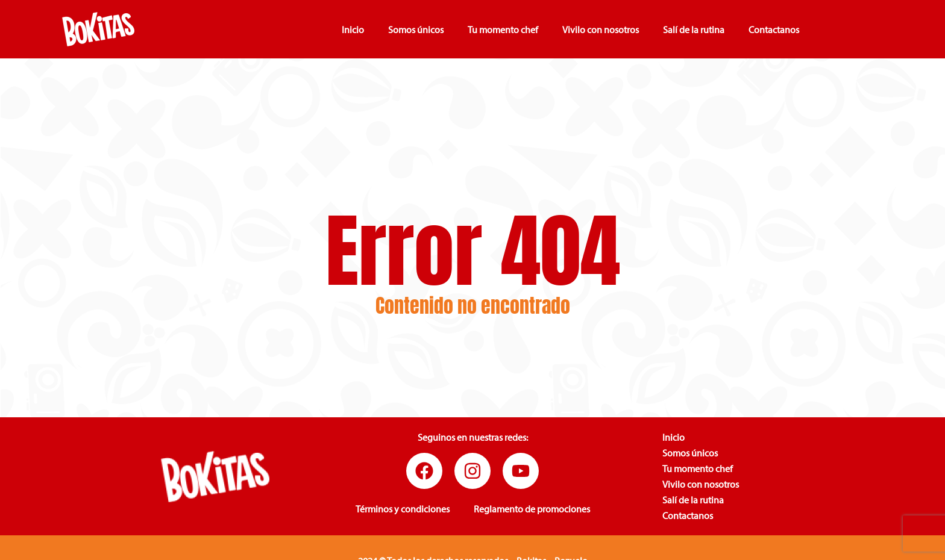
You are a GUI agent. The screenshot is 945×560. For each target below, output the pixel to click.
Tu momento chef (503, 30)
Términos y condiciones (403, 509)
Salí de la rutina (694, 30)
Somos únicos (416, 30)
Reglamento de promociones (532, 509)
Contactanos (774, 30)
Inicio (353, 30)
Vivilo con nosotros (601, 30)
